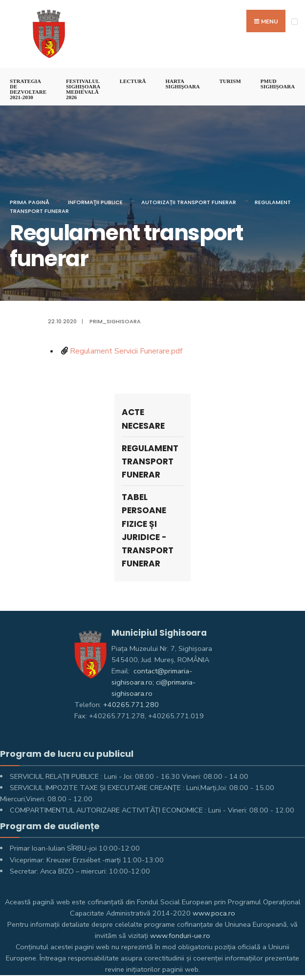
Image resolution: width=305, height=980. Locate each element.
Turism (230, 81)
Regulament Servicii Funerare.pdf (126, 351)
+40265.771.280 (131, 705)
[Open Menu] (294, 22)
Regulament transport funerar (150, 461)
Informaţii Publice (95, 202)
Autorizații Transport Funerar (189, 202)
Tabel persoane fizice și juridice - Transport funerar (148, 530)
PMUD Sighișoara (278, 84)
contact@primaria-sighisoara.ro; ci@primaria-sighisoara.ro (153, 682)
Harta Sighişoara (182, 84)
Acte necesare (143, 419)
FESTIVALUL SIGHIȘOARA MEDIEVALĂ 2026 (83, 89)
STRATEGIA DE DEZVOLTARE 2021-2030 (28, 89)
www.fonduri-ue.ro (180, 936)
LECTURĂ (133, 81)
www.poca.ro (214, 913)
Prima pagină (30, 202)
